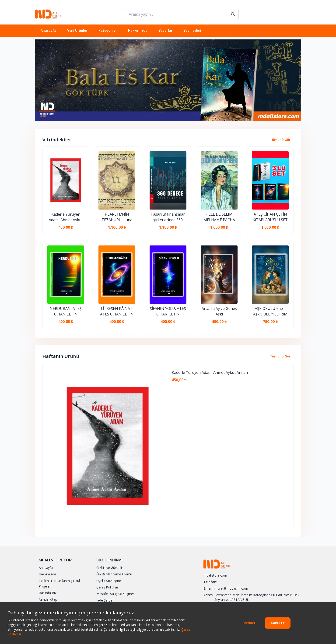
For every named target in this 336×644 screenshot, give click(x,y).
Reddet (250, 623)
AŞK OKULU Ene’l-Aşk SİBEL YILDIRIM (270, 311)
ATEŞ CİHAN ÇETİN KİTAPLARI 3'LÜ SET (270, 217)
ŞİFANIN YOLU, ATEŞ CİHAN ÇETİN (168, 311)
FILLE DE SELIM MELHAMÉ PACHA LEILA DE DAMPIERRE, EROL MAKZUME (219, 217)
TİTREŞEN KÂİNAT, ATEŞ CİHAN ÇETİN (117, 311)
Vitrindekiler (57, 140)
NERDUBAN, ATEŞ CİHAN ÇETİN (66, 311)
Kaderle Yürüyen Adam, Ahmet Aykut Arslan (66, 217)
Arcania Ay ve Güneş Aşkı (219, 311)
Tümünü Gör (280, 140)
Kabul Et (278, 623)
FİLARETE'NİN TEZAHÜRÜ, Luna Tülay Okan (117, 217)
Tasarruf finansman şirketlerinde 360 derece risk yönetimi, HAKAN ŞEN (168, 217)
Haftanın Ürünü (61, 356)
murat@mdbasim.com (231, 588)
